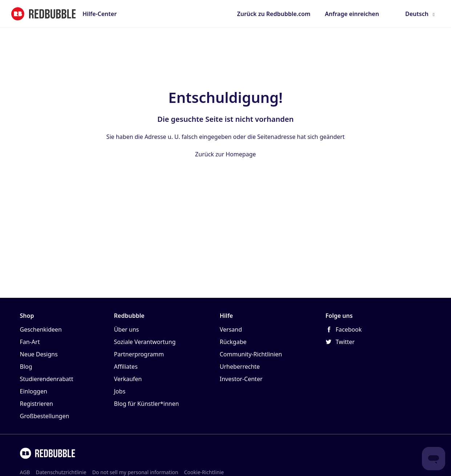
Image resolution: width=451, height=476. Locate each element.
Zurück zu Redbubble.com (274, 14)
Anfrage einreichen (352, 14)
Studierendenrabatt (47, 379)
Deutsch (417, 14)
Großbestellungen (45, 416)
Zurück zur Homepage (225, 154)
